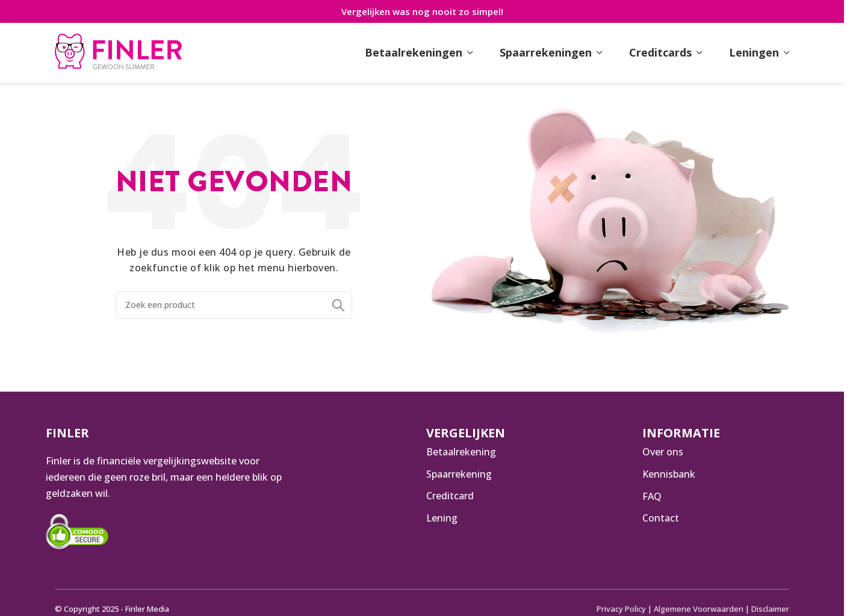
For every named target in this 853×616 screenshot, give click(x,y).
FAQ (652, 496)
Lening (442, 518)
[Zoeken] (234, 305)
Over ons (663, 452)
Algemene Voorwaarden (700, 609)
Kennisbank (669, 474)
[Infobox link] (118, 53)
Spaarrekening (459, 474)
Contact (661, 518)
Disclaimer (771, 609)
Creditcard (450, 496)
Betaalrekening (461, 452)
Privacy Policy (623, 609)
